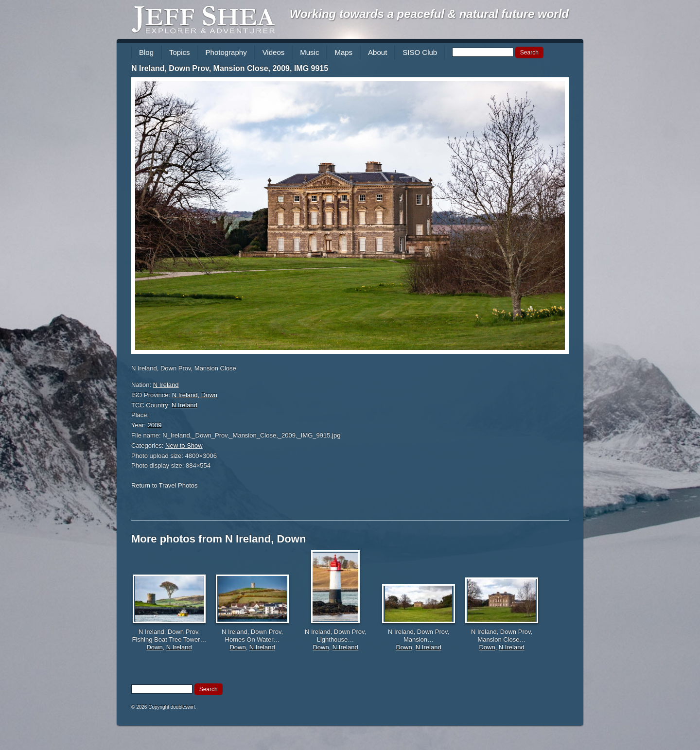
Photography (226, 52)
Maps (343, 52)
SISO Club (420, 52)
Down (154, 647)
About (377, 52)
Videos (274, 52)
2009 (155, 425)
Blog (146, 52)
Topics (180, 52)
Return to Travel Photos (165, 485)
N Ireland (166, 385)
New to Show (184, 445)
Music (309, 52)
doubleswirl (183, 707)
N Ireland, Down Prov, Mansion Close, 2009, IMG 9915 (230, 68)
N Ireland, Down (195, 395)
